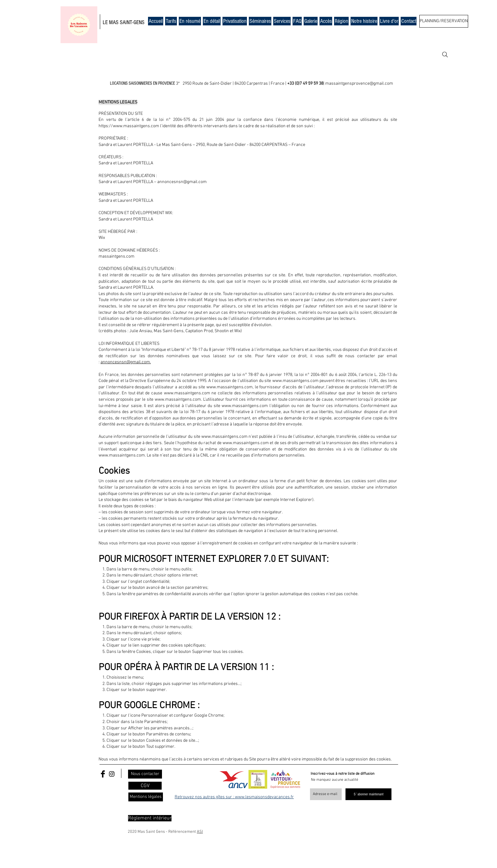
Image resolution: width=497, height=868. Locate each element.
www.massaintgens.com (295, 381)
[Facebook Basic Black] (103, 774)
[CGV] (145, 786)
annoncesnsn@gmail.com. (126, 362)
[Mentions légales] (146, 797)
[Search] (445, 55)
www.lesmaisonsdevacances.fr (264, 797)
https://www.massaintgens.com (129, 126)
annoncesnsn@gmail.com (182, 182)
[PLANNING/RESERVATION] (444, 21)
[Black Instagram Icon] (112, 774)
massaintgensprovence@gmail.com (359, 84)
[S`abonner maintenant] (368, 794)
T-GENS (137, 22)
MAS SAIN (119, 22)
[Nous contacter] (145, 774)
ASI (200, 832)
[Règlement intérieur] (150, 818)
